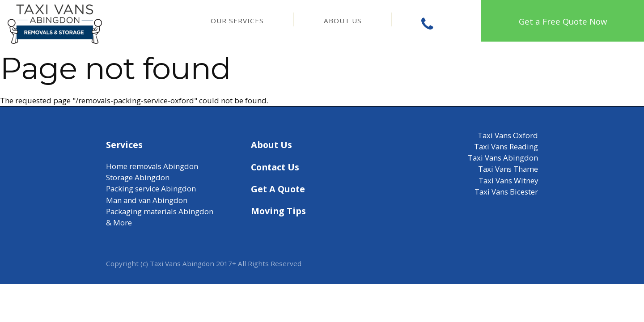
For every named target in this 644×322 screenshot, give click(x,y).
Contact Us (275, 167)
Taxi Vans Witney (508, 180)
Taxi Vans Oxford (508, 135)
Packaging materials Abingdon (160, 211)
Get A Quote (278, 189)
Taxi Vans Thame (508, 169)
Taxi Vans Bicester (506, 192)
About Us (343, 21)
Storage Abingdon (138, 177)
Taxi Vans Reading (506, 146)
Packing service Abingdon (151, 189)
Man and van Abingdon (147, 200)
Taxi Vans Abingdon (503, 158)
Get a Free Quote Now (563, 21)
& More (119, 222)
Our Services (237, 21)
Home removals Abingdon (152, 166)
